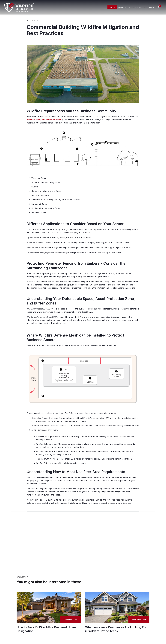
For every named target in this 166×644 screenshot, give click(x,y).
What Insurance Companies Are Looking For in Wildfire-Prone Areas (116, 629)
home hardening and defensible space (44, 120)
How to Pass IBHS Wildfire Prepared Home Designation (46, 629)
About (151, 7)
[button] (112, 7)
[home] (19, 7)
